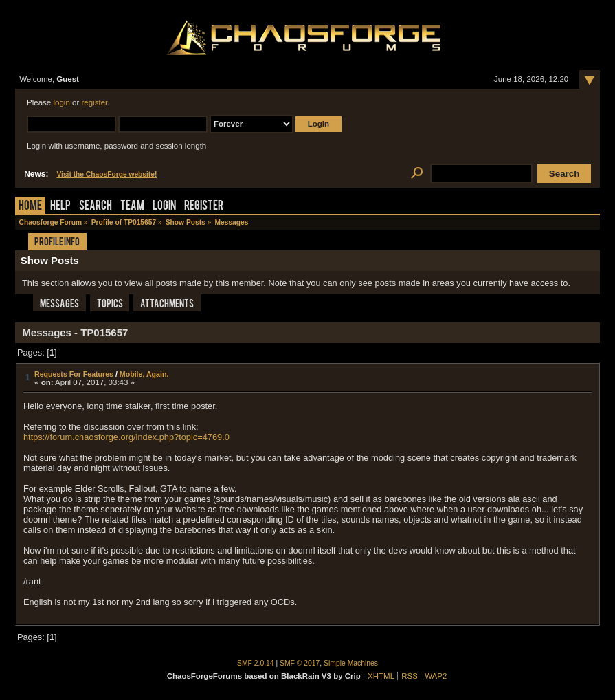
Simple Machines (351, 663)
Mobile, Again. (144, 374)
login (61, 102)
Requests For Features (74, 374)
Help (60, 207)
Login (164, 207)
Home (30, 207)
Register (204, 207)
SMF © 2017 (300, 663)
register (94, 102)
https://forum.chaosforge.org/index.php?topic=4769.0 (126, 437)
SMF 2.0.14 (256, 663)
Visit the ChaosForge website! (107, 174)
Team (132, 207)
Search (96, 207)
